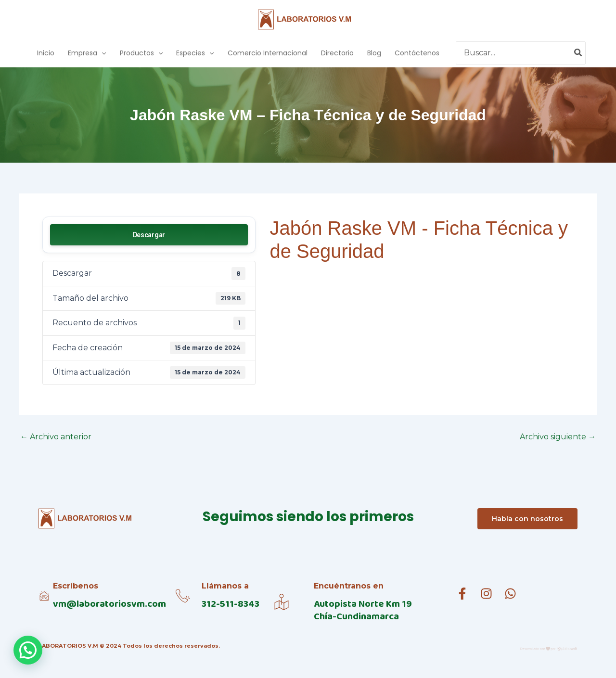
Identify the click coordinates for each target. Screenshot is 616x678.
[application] (102, 53)
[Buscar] (578, 53)
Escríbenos (76, 586)
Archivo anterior (56, 437)
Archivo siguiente (558, 437)
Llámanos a (225, 586)
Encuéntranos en (349, 586)
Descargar (149, 235)
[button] (28, 650)
